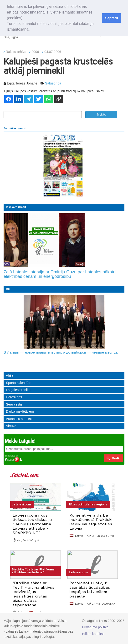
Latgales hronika (18, 390)
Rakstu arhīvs (16, 52)
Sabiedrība (53, 83)
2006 (35, 52)
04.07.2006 (53, 52)
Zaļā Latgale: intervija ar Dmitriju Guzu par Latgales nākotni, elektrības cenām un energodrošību (61, 274)
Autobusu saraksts (20, 419)
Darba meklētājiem (20, 411)
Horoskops (14, 397)
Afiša (10, 375)
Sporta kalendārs (19, 383)
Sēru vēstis (14, 404)
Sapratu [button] (112, 18)
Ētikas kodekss (93, 634)
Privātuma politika (95, 627)
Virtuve (11, 426)
